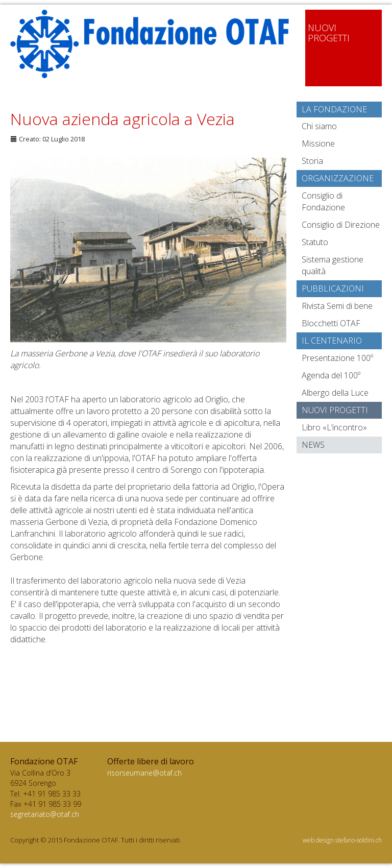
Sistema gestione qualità (333, 265)
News (313, 445)
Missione (318, 143)
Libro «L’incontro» (334, 427)
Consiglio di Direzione (341, 225)
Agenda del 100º (331, 375)
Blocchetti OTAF (331, 323)
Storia (312, 161)
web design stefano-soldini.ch (342, 840)
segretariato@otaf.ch (45, 814)
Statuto (315, 242)
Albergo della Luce (335, 393)
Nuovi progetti (335, 410)
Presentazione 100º (337, 358)
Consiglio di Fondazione (323, 201)
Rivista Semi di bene (337, 306)
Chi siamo (319, 126)
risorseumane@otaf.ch (144, 773)
